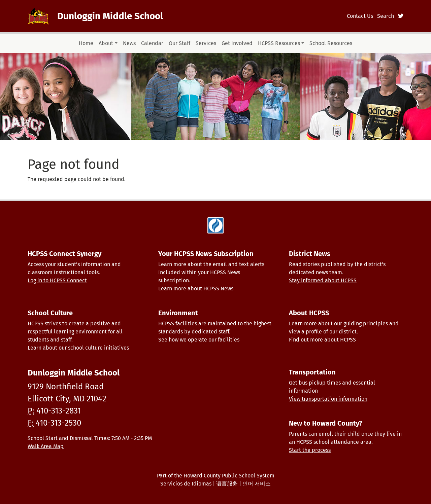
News (129, 43)
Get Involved (237, 43)
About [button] (106, 43)
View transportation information (328, 399)
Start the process (310, 450)
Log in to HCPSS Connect (57, 280)
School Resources (331, 43)
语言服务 (227, 484)
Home (86, 43)
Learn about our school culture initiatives (78, 348)
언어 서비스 (257, 484)
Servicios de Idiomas (186, 484)
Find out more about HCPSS (322, 340)
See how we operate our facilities (199, 340)
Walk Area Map (46, 446)
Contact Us (360, 16)
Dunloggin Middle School (110, 16)
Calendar (152, 43)
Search (386, 16)
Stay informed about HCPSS (323, 280)
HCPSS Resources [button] (279, 43)
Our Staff (179, 43)
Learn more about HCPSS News (196, 289)
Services (206, 43)
